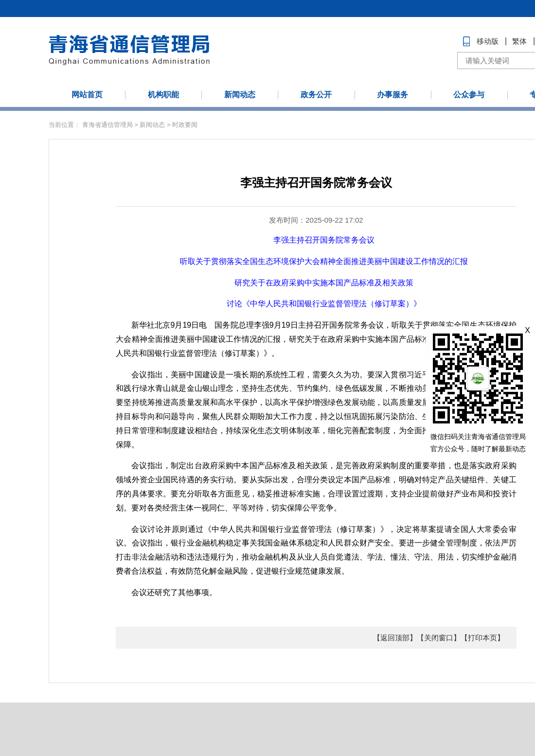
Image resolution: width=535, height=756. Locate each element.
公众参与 (469, 95)
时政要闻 (185, 125)
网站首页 (87, 95)
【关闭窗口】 (439, 638)
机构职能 (163, 95)
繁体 (519, 41)
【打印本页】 (482, 638)
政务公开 (316, 95)
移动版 (488, 41)
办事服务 (392, 95)
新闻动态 (240, 95)
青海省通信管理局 (107, 125)
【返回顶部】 (395, 638)
